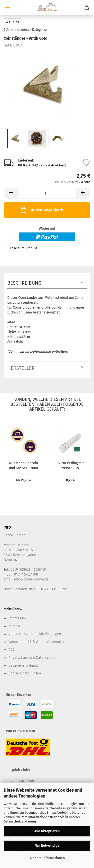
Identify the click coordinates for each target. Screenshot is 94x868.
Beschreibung (24, 283)
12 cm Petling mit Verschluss (70, 465)
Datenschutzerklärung (20, 821)
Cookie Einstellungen (25, 673)
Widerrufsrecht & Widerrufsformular (36, 642)
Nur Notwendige (47, 846)
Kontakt (14, 626)
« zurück (13, 22)
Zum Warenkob (22, 781)
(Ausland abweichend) (53, 166)
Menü (7, 7)
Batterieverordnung (23, 665)
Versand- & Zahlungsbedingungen (35, 634)
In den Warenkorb (42, 210)
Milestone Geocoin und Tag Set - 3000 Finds (23, 465)
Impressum (17, 618)
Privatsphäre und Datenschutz (32, 658)
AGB (12, 650)
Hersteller (21, 368)
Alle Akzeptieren (47, 831)
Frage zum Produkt (23, 248)
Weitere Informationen (47, 858)
